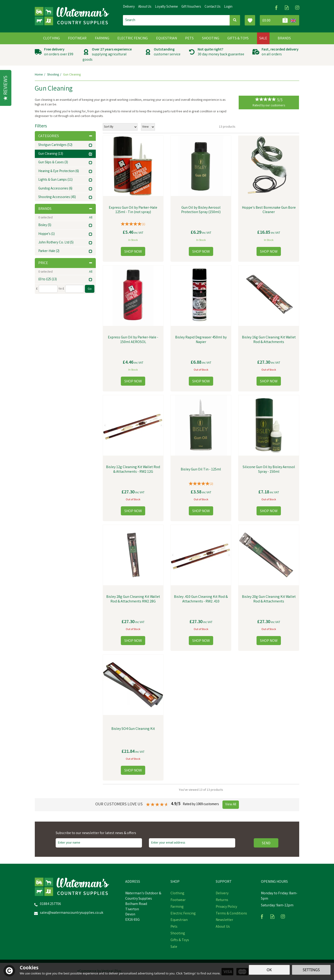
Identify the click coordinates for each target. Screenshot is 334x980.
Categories (65, 136)
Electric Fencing (183, 914)
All (91, 218)
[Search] (176, 20)
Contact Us (213, 7)
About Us (223, 927)
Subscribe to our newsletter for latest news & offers (96, 833)
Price (65, 263)
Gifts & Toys (180, 940)
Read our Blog (287, 8)
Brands (65, 209)
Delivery (222, 894)
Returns (222, 900)
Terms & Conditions (231, 914)
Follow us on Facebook (276, 8)
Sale (174, 947)
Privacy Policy (226, 907)
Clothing (177, 894)
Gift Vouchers (191, 7)
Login (228, 7)
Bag (274, 20)
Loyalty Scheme (166, 7)
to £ (61, 289)
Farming (177, 907)
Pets (174, 927)
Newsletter (224, 920)
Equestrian (179, 920)
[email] (192, 843)
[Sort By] (120, 127)
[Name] (99, 843)
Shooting (178, 934)
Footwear (178, 900)
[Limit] (148, 127)
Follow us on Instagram (297, 8)
